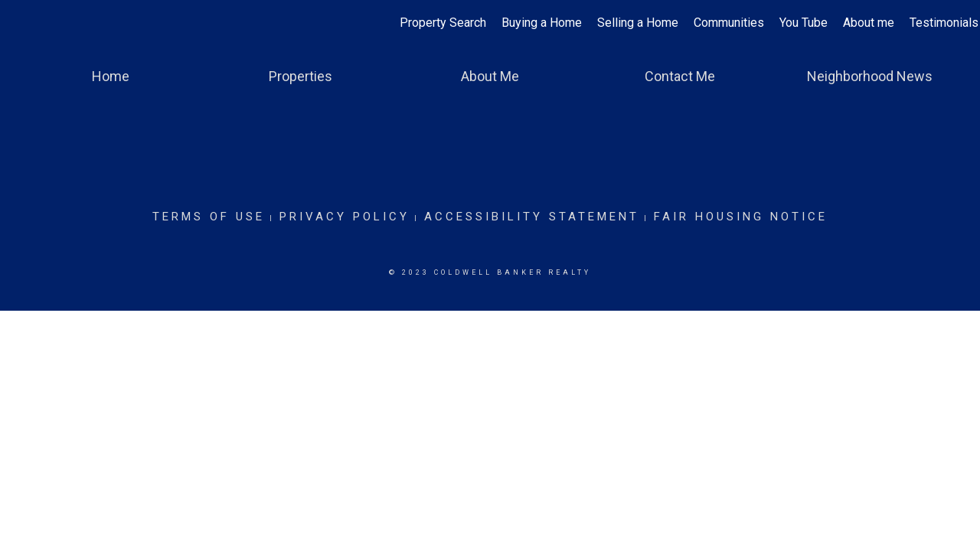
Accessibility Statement (532, 217)
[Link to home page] (20, 23)
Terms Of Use (209, 217)
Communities (729, 23)
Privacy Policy (345, 217)
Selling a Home (638, 23)
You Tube (804, 23)
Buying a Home (542, 23)
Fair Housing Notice (741, 217)
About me (869, 23)
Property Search (443, 23)
